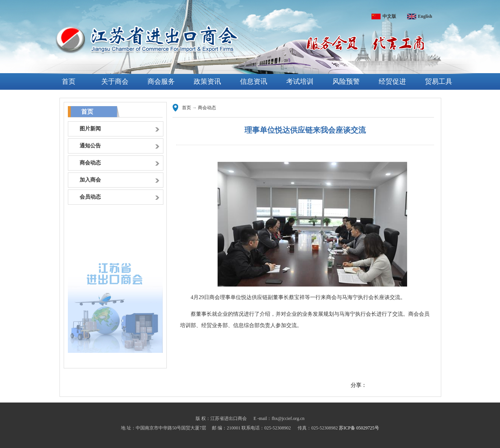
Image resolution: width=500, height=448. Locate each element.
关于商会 (115, 81)
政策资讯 (207, 81)
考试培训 (300, 81)
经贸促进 (392, 81)
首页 (69, 81)
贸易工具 (439, 81)
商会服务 (161, 81)
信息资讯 (254, 81)
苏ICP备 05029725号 (359, 428)
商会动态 (207, 108)
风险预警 (346, 81)
